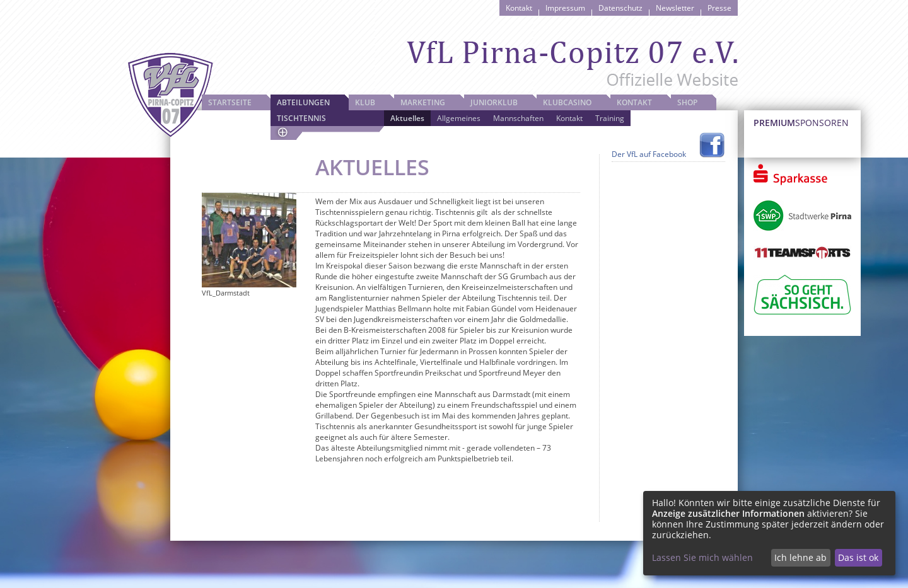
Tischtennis (301, 118)
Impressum (565, 8)
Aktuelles (407, 118)
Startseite (230, 102)
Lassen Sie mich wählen (702, 557)
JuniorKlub (494, 102)
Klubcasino (567, 102)
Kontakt (519, 8)
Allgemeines (459, 118)
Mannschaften (518, 118)
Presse (719, 8)
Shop (687, 102)
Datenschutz (620, 8)
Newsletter (675, 8)
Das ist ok (858, 557)
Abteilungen (303, 102)
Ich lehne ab (800, 557)
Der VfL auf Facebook (649, 154)
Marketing (423, 102)
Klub (365, 102)
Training (610, 118)
